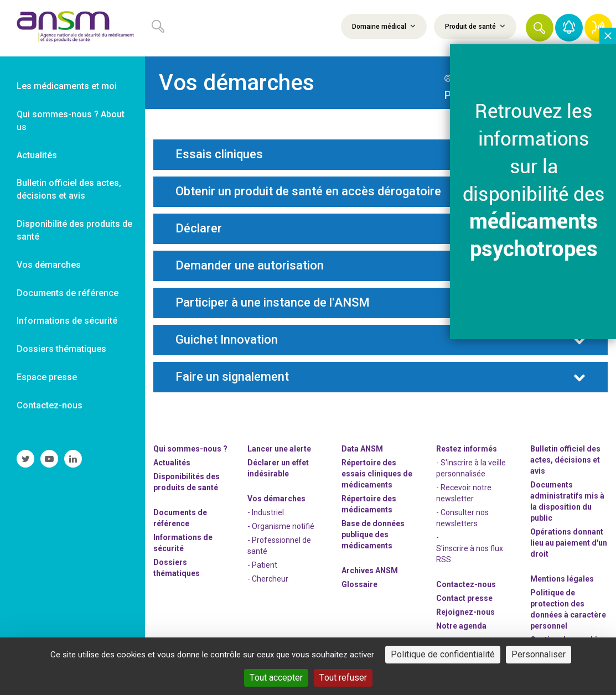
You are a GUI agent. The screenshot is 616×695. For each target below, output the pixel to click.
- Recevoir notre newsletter (464, 493)
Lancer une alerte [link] (279, 449)
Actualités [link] (37, 155)
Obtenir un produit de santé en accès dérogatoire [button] (308, 191)
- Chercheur (268, 579)
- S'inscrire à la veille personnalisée (471, 468)
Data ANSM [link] (362, 449)
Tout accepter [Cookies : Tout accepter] (276, 678)
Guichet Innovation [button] (227, 340)
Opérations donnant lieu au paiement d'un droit (569, 543)
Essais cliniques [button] (219, 154)
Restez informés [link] (467, 449)
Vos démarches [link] (49, 265)
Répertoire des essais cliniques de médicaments (377, 474)
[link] (73, 28)
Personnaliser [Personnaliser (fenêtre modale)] (539, 654)
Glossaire (359, 584)
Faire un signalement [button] (232, 377)
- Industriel (266, 512)
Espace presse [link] (47, 377)
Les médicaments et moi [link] (67, 86)
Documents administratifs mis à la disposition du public (567, 501)
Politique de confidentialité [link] (443, 654)
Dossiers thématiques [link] (61, 349)
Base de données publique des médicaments (373, 535)
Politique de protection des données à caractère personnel (568, 609)
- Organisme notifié (281, 526)
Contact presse (464, 598)
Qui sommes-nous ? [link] (190, 449)
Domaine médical (384, 26)
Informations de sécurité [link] (67, 321)
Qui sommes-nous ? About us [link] (71, 121)
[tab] (381, 155)
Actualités (172, 463)
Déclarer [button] (199, 229)
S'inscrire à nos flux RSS (470, 554)
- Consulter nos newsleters (462, 518)
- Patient (262, 565)
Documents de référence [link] (68, 293)
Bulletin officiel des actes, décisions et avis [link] (69, 189)
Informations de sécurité (183, 543)
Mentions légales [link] (562, 579)
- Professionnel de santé (279, 546)
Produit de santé (475, 26)
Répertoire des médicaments (369, 504)
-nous (465, 612)
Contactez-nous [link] (50, 405)
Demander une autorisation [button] (250, 266)
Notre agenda (461, 626)
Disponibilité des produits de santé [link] (74, 230)
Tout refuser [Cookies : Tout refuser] (343, 678)
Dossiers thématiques (177, 568)
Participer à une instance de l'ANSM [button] (273, 303)
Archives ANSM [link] (370, 570)
